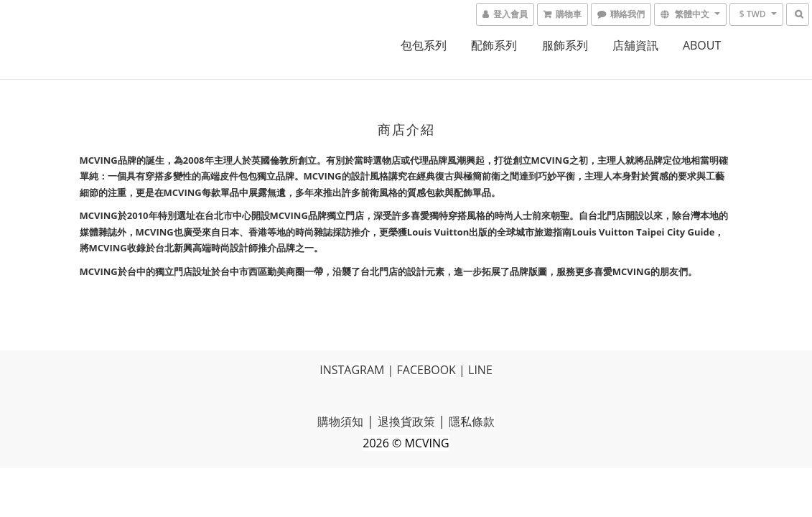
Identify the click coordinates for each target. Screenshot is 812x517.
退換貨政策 (406, 421)
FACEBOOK (426, 370)
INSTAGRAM (352, 370)
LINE (480, 370)
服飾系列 (565, 45)
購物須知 (340, 421)
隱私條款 (472, 421)
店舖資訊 (635, 45)
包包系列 (424, 45)
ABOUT (702, 45)
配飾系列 (494, 45)
